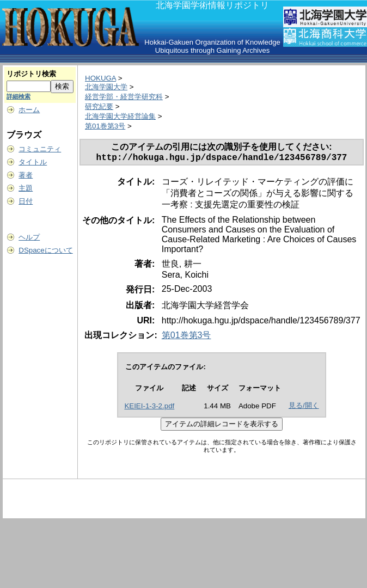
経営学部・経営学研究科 (124, 97)
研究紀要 (99, 106)
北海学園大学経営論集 (120, 116)
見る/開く (304, 408)
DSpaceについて (45, 250)
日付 (26, 201)
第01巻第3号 (105, 126)
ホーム (29, 110)
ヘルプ (29, 237)
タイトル (33, 162)
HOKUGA (100, 78)
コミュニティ (40, 149)
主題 (26, 188)
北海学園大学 (106, 87)
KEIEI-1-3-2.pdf (149, 408)
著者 (26, 175)
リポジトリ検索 (31, 74)
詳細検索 (19, 96)
